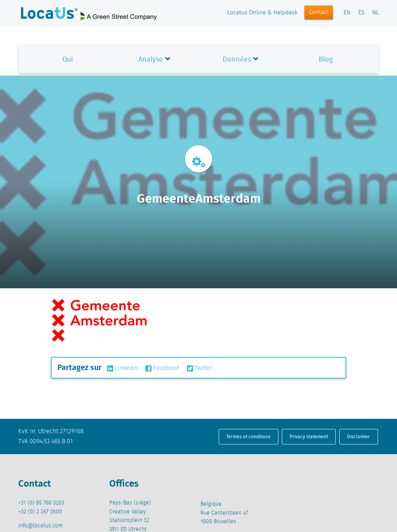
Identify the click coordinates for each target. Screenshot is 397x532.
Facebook (162, 368)
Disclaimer (358, 436)
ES (361, 13)
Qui (68, 59)
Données (237, 59)
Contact (319, 12)
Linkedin (122, 368)
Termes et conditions (249, 436)
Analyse (151, 59)
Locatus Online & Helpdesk (262, 13)
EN (347, 13)
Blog (326, 59)
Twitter (200, 368)
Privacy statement (309, 436)
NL (375, 13)
